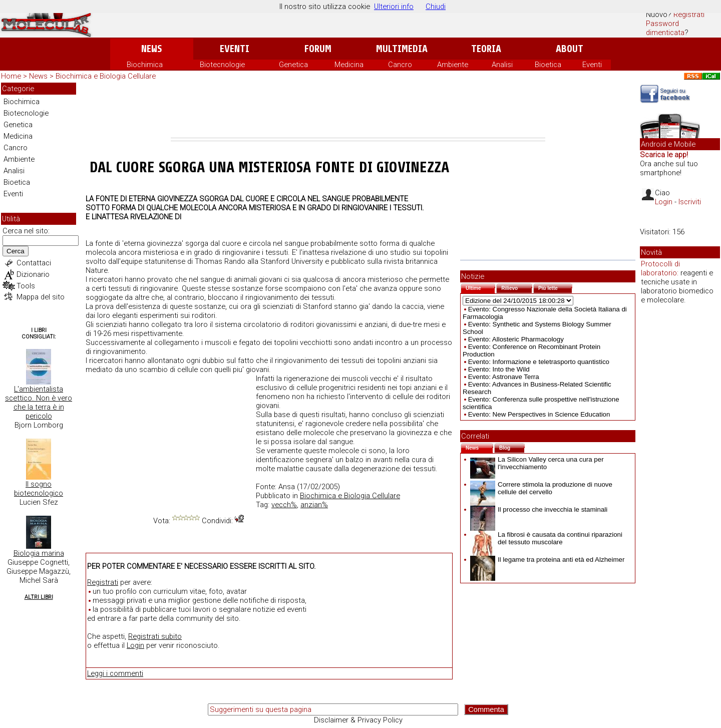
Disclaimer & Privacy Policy (358, 720)
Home (11, 76)
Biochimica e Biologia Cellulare (106, 76)
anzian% (314, 505)
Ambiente (453, 65)
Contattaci (34, 263)
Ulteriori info (394, 7)
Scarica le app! (664, 155)
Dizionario (33, 274)
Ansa (287, 487)
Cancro (400, 65)
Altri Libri (39, 597)
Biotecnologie (222, 65)
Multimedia (402, 49)
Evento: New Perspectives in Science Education (539, 414)
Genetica (293, 65)
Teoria (486, 49)
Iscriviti (690, 202)
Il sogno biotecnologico (39, 489)
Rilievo (517, 287)
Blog (512, 447)
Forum (318, 49)
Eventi (235, 49)
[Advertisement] (358, 110)
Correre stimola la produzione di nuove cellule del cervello (541, 488)
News (151, 49)
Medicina (349, 65)
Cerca (16, 251)
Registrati (689, 15)
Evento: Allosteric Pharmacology (516, 339)
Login (135, 645)
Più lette (555, 287)
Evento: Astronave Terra (504, 377)
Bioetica (548, 65)
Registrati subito (155, 636)
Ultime (480, 287)
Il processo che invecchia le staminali (539, 509)
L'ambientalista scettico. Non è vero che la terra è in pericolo (39, 403)
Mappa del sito (41, 297)
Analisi (502, 65)
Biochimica (145, 65)
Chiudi (436, 7)
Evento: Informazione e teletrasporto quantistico (539, 362)
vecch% (284, 505)
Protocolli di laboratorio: (660, 268)
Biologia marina (39, 553)
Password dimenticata (665, 28)
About (570, 49)
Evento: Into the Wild (499, 369)
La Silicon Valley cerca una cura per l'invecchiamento (537, 463)
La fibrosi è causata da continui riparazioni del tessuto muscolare (546, 538)
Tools (26, 286)
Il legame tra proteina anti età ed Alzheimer (547, 560)
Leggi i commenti (115, 673)
